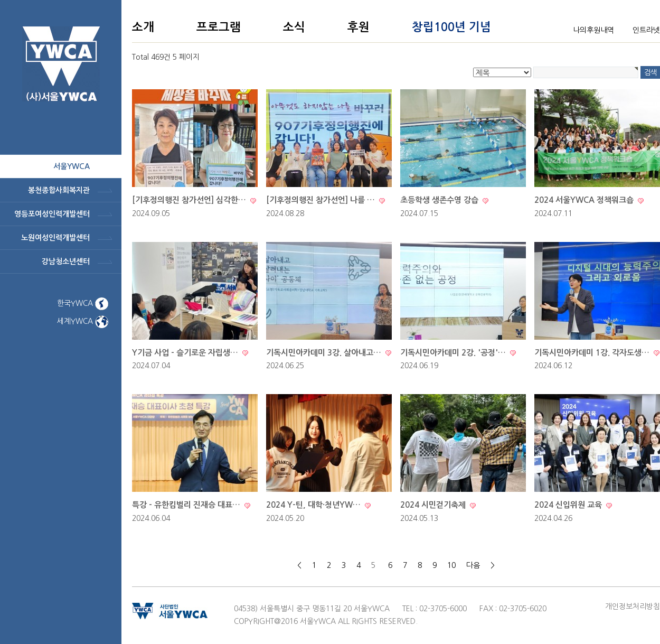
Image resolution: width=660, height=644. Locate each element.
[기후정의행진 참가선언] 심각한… (190, 200)
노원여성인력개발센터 (55, 238)
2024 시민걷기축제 (434, 505)
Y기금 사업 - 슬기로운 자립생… (186, 353)
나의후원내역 (593, 30)
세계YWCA (83, 321)
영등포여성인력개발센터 (52, 214)
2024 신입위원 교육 (569, 505)
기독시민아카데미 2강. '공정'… (454, 353)
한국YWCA (83, 303)
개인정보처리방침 (633, 606)
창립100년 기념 (451, 27)
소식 (294, 27)
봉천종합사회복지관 (59, 190)
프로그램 (219, 27)
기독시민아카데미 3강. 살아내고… (325, 353)
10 (451, 565)
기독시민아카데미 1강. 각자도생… (593, 353)
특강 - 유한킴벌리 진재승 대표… (187, 505)
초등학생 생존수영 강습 (440, 200)
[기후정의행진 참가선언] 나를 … (322, 200)
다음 (473, 565)
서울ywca (72, 166)
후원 (359, 27)
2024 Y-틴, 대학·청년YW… (314, 505)
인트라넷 (646, 30)
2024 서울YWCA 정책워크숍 (585, 200)
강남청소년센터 (66, 262)
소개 (143, 27)
